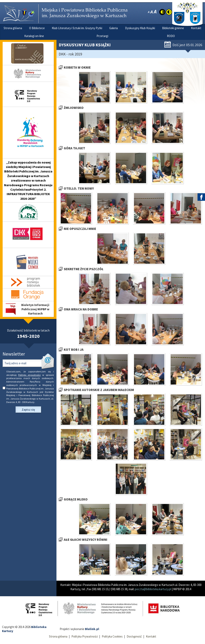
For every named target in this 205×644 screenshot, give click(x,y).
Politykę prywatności (29, 375)
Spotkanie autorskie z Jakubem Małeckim (99, 390)
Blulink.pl (92, 629)
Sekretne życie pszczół (84, 269)
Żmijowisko (74, 108)
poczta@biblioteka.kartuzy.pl (153, 589)
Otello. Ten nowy (79, 189)
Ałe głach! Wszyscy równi (86, 540)
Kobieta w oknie (77, 67)
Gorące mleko (76, 499)
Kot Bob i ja (74, 350)
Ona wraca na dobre (81, 309)
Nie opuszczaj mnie (80, 229)
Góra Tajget (74, 148)
